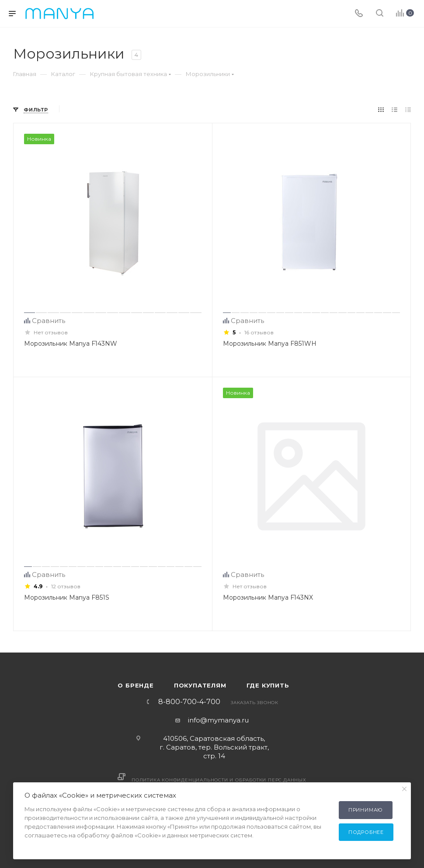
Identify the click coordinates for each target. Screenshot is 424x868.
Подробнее (366, 832)
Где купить (268, 685)
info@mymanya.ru (218, 720)
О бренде (136, 685)
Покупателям (200, 685)
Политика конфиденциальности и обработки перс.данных (219, 780)
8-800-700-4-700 (189, 702)
